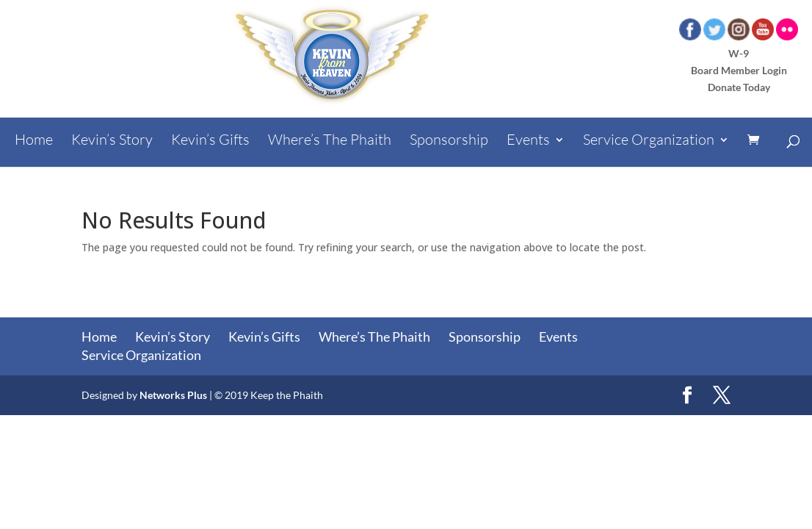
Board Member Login (739, 70)
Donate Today (739, 87)
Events (528, 141)
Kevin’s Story (112, 141)
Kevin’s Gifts (210, 141)
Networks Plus (173, 395)
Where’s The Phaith (330, 141)
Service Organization (649, 141)
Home (34, 141)
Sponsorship (449, 141)
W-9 (739, 53)
